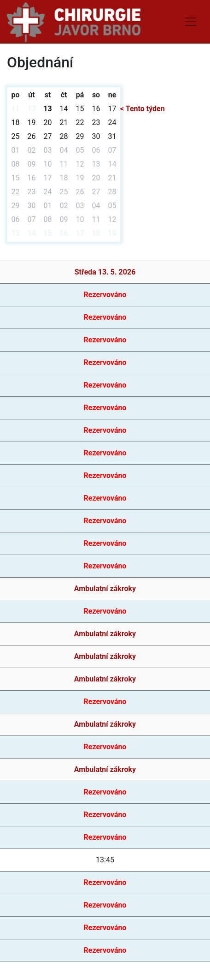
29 (80, 136)
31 (112, 136)
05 (80, 150)
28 (64, 136)
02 (32, 150)
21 (64, 122)
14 (64, 109)
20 (48, 122)
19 (32, 122)
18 (16, 122)
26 (32, 136)
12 (32, 109)
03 (48, 150)
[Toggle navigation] (191, 22)
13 (47, 109)
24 (112, 122)
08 (16, 164)
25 (16, 136)
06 (96, 150)
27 (48, 136)
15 (80, 109)
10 (48, 164)
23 (96, 122)
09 (32, 164)
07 (112, 150)
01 (16, 150)
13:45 (105, 860)
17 (112, 109)
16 (96, 109)
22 (80, 122)
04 (64, 150)
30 (96, 136)
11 (16, 109)
